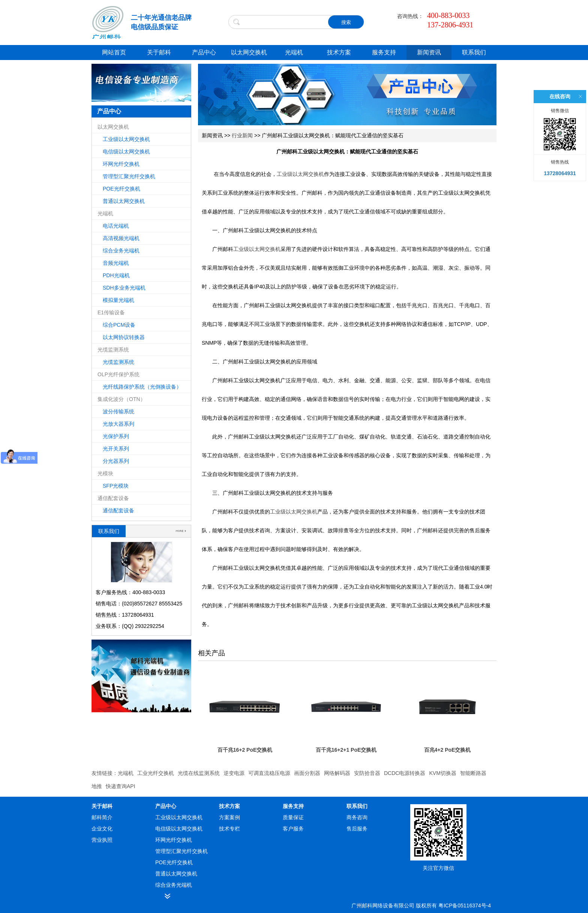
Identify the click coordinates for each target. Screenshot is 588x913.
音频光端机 (116, 263)
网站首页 (114, 52)
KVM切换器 (442, 773)
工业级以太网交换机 (126, 139)
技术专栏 (229, 829)
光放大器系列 (118, 424)
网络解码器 (337, 773)
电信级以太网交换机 (126, 152)
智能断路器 (473, 773)
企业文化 (102, 829)
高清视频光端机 (121, 238)
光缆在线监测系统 (199, 773)
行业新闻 (242, 135)
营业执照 (102, 840)
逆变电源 (234, 773)
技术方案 (339, 52)
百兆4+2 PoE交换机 (448, 750)
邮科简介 (102, 817)
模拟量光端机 (118, 300)
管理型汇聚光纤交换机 (129, 176)
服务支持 (384, 52)
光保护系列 (116, 436)
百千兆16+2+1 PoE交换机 (346, 750)
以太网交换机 (249, 52)
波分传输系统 (118, 411)
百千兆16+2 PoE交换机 (245, 750)
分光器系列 (116, 461)
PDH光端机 (116, 275)
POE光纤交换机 (121, 189)
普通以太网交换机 (124, 201)
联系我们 (474, 52)
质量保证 (293, 817)
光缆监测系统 (118, 362)
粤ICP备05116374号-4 (465, 905)
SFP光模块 (116, 486)
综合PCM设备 (119, 325)
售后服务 (357, 829)
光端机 (294, 52)
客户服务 (293, 829)
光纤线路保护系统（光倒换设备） (142, 387)
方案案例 (229, 817)
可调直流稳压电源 (269, 773)
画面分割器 (307, 773)
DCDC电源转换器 (405, 773)
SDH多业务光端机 (124, 288)
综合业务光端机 (121, 251)
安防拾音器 (367, 773)
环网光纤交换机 (121, 164)
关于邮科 (159, 52)
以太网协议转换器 (124, 337)
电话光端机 (116, 226)
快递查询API (121, 786)
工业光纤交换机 (156, 773)
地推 (97, 786)
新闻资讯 (429, 52)
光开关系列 (116, 449)
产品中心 (204, 52)
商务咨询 (357, 817)
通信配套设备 (118, 511)
